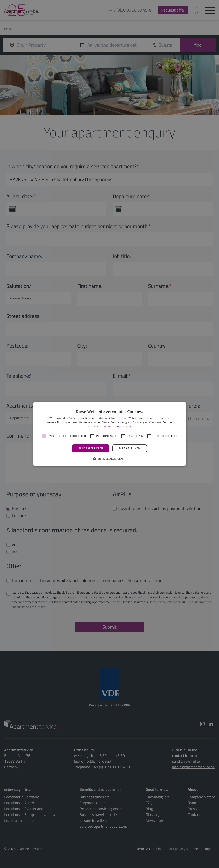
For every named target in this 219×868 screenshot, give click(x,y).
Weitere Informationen (118, 427)
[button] (109, 459)
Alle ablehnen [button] (130, 448)
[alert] (109, 434)
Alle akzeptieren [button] (91, 448)
